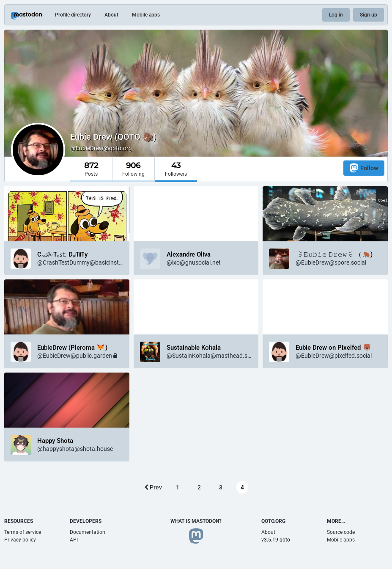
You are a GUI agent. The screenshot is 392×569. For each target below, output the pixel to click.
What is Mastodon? (196, 521)
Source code (341, 532)
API (74, 540)
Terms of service (23, 532)
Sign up (369, 15)
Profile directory (73, 15)
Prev (153, 487)
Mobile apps (146, 15)
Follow (364, 168)
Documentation (88, 532)
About (111, 15)
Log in (336, 15)
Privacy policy (20, 540)
